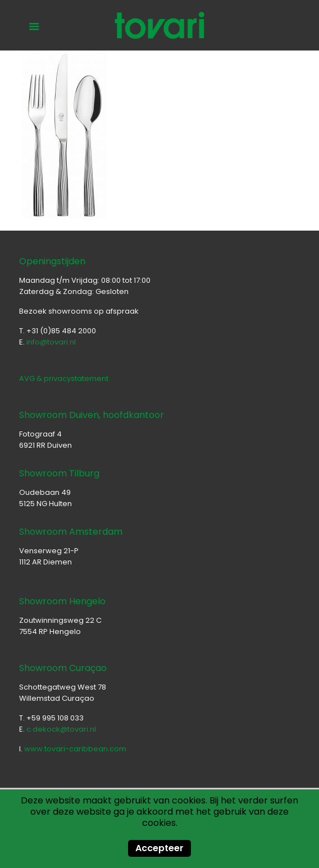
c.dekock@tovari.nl (61, 729)
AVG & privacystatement (64, 378)
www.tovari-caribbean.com (75, 749)
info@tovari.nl (51, 342)
